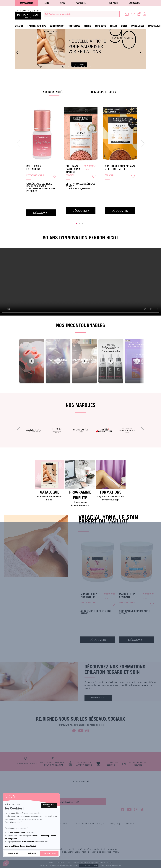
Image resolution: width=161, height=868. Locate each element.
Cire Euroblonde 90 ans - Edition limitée (120, 168)
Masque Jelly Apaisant (127, 596)
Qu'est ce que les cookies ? (111, 865)
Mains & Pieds (138, 26)
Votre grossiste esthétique (89, 824)
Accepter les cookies (89, 865)
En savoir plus (98, 698)
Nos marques (134, 3)
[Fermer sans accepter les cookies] (13, 853)
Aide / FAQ (115, 824)
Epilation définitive (37, 26)
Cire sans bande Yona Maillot (73, 169)
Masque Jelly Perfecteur (89, 596)
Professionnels (27, 3)
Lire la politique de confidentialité (20, 846)
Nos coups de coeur (104, 92)
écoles (46, 3)
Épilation (19, 26)
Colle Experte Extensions (35, 168)
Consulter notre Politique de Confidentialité (58, 865)
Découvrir (41, 213)
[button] (6, 863)
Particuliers (81, 3)
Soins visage (74, 26)
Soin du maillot (57, 26)
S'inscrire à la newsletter (61, 802)
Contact (129, 824)
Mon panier (114, 3)
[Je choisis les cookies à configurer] (31, 853)
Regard (113, 26)
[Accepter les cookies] (49, 853)
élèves (62, 3)
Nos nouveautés (53, 92)
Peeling (88, 26)
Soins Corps (101, 26)
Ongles (124, 26)
